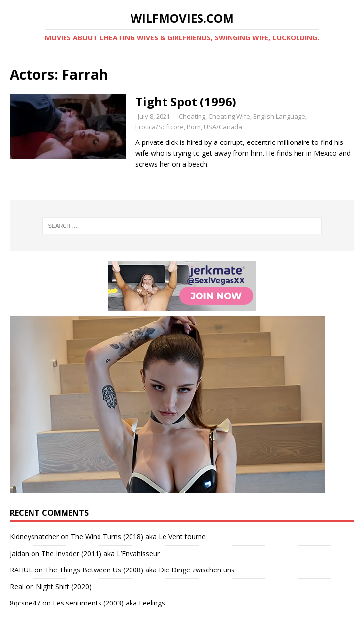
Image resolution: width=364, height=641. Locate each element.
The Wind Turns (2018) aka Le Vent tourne (138, 537)
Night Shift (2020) (64, 587)
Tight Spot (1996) (186, 101)
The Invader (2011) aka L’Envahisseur (100, 553)
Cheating (192, 116)
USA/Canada (223, 127)
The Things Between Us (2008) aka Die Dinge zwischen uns (140, 570)
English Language (279, 116)
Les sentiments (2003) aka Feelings (109, 603)
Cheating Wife (229, 116)
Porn (194, 127)
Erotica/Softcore (160, 127)
